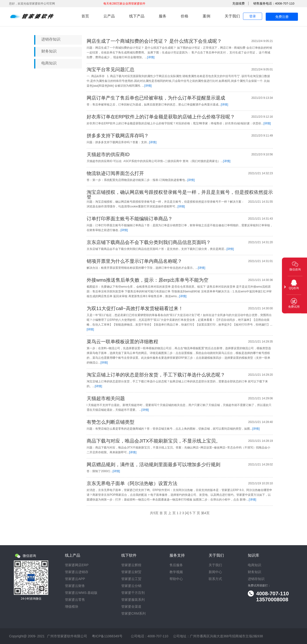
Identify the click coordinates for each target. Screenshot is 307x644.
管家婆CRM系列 (133, 614)
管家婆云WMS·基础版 (81, 593)
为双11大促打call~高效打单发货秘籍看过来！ (135, 308)
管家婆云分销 (131, 586)
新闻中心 (215, 572)
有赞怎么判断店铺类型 (111, 422)
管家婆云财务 (75, 586)
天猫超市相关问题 (106, 398)
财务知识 (49, 51)
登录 (253, 16)
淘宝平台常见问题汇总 (111, 69)
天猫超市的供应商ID (108, 154)
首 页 (163, 513)
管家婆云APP (75, 579)
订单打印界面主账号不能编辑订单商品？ (130, 219)
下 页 (196, 513)
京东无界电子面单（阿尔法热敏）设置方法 (132, 483)
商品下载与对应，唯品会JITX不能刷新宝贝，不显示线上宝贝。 (154, 441)
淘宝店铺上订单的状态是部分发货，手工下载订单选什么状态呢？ (156, 375)
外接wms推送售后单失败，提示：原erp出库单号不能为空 (148, 280)
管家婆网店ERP (77, 565)
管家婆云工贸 (131, 579)
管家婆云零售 (75, 600)
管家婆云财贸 (131, 572)
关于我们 (232, 16)
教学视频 (176, 572)
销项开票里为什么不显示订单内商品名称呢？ (134, 261)
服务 (163, 16)
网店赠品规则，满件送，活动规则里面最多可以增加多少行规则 (153, 465)
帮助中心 (176, 579)
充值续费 (238, 3)
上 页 (172, 513)
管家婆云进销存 (77, 572)
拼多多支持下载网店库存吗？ (118, 136)
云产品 (109, 16)
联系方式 (215, 579)
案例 (206, 16)
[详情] (151, 57)
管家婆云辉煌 (131, 565)
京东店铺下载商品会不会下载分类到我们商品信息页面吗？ (149, 242)
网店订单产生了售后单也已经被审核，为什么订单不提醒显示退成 (156, 98)
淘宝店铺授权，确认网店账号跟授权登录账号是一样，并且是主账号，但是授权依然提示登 (180, 195)
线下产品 (137, 16)
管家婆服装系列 (133, 600)
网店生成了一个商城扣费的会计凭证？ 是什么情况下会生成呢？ (154, 41)
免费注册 (282, 17)
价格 (185, 16)
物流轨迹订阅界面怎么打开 (115, 173)
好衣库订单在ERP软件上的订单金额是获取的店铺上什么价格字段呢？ (161, 117)
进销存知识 (51, 39)
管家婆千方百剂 (133, 593)
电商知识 (49, 63)
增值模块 (72, 607)
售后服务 (176, 565)
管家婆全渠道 (131, 607)
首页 (85, 16)
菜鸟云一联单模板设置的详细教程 (122, 342)
